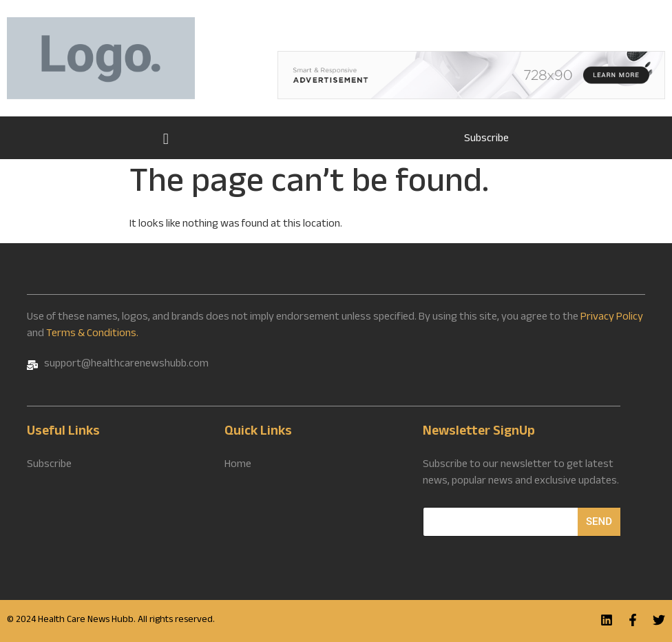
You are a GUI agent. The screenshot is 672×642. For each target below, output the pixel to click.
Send (599, 521)
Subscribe (486, 139)
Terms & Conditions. (92, 334)
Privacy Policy (612, 318)
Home (166, 138)
